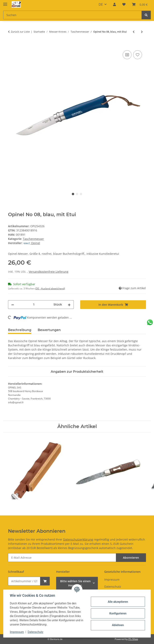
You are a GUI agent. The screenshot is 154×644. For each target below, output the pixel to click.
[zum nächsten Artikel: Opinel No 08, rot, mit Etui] (142, 32)
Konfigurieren (118, 613)
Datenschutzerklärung (78, 539)
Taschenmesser (33, 239)
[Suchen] (146, 15)
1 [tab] (73, 194)
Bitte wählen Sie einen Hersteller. (75, 583)
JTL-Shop (133, 639)
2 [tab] (77, 194)
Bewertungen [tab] (49, 330)
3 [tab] (81, 194)
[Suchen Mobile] (72, 15)
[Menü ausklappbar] (5, 3)
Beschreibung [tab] (20, 330)
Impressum (17, 632)
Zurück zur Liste (20, 32)
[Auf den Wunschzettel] (138, 55)
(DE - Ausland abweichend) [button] (50, 288)
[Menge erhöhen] (69, 305)
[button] (114, 4)
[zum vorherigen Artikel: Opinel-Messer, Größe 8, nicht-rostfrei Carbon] (134, 32)
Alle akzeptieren (118, 602)
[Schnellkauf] (24, 581)
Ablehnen (118, 625)
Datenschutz (35, 632)
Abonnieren (131, 558)
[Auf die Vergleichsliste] (127, 55)
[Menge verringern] (13, 305)
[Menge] (34, 305)
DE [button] (101, 4)
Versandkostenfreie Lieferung (49, 272)
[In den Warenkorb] (11, 45)
